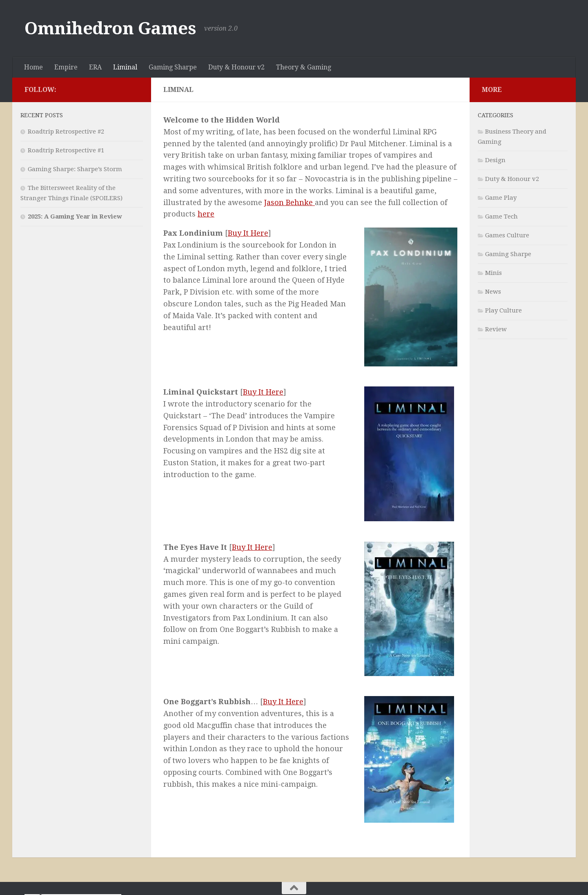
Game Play (501, 198)
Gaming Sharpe (173, 67)
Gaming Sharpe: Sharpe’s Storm (75, 169)
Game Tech (501, 216)
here (206, 214)
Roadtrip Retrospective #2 (66, 132)
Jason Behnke (290, 202)
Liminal (125, 67)
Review (496, 329)
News (493, 292)
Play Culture (503, 310)
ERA (95, 67)
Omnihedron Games (110, 28)
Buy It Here (248, 233)
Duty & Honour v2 (236, 67)
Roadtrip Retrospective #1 (66, 150)
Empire (66, 67)
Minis (493, 273)
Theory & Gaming (304, 67)
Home (33, 67)
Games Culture (507, 235)
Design (495, 160)
